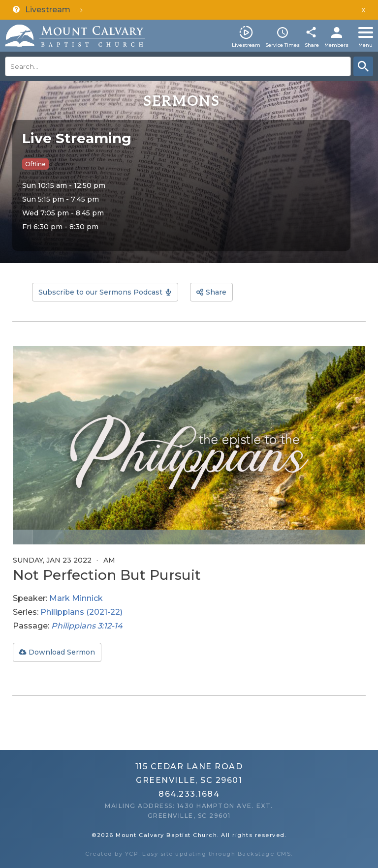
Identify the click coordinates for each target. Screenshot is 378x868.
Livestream (246, 45)
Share (312, 45)
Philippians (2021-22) (81, 612)
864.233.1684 (189, 794)
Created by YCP (112, 854)
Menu (365, 45)
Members (336, 45)
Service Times (283, 45)
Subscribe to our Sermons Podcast (100, 292)
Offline (35, 164)
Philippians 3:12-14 (87, 626)
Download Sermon (62, 652)
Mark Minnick (76, 598)
